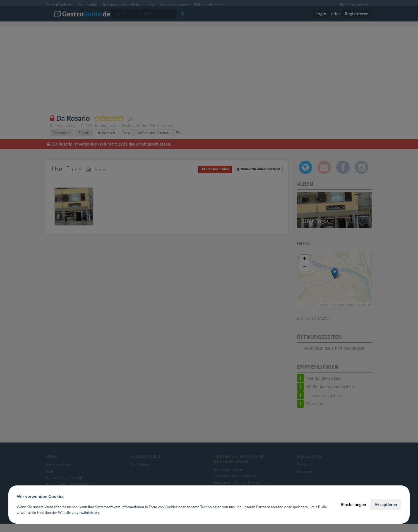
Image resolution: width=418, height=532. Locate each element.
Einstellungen (354, 504)
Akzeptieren (386, 504)
